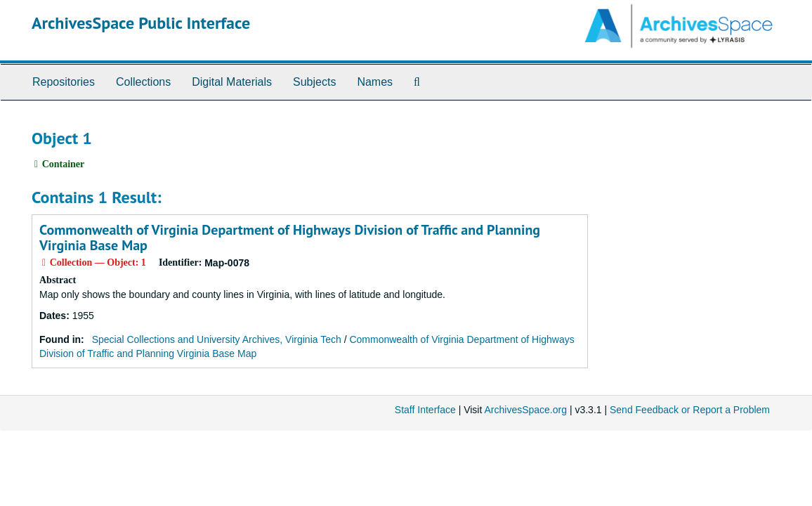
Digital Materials (232, 82)
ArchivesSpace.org (525, 410)
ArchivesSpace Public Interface (141, 23)
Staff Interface (425, 410)
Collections (143, 82)
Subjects (314, 82)
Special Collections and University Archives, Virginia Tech (217, 339)
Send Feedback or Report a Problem (690, 410)
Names (375, 82)
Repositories (64, 82)
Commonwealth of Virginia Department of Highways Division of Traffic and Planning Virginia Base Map (290, 238)
